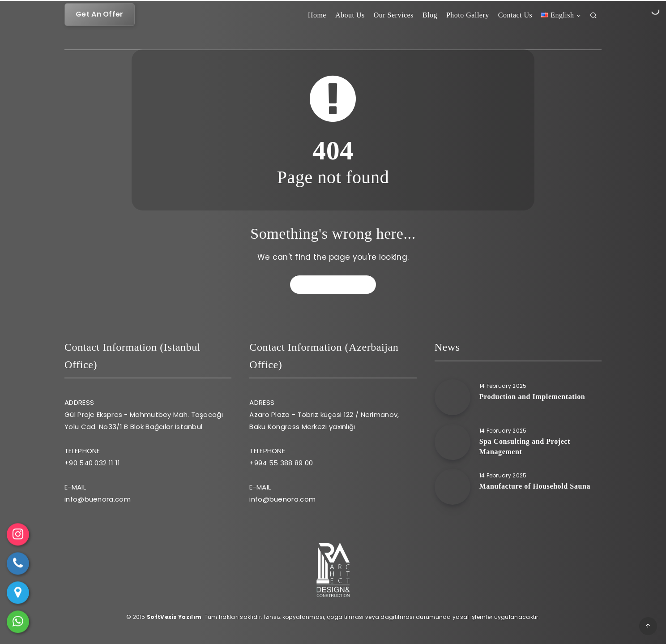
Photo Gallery (468, 15)
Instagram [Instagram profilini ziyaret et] (18, 537)
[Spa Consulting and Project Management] (453, 442)
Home (317, 15)
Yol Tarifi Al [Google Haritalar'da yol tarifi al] (18, 595)
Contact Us (515, 15)
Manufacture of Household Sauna (535, 486)
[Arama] (594, 17)
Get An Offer (100, 14)
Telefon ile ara (18, 566)
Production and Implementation (532, 397)
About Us (350, 15)
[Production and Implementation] (453, 397)
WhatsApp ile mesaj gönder (18, 624)
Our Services (394, 15)
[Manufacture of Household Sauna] (453, 487)
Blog (430, 15)
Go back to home (334, 284)
